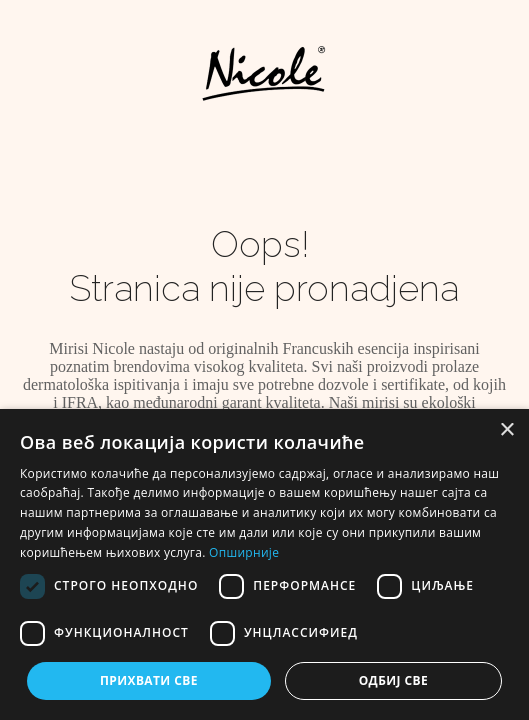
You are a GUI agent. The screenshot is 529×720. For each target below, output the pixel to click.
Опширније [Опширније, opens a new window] (244, 552)
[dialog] (264, 564)
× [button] (506, 430)
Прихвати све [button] (149, 680)
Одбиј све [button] (393, 680)
